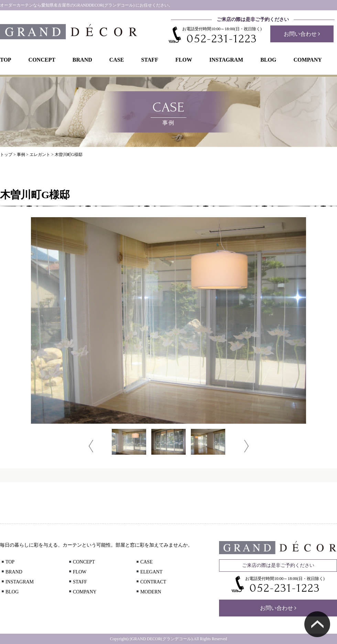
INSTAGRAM (226, 60)
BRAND (82, 60)
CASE (117, 60)
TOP (6, 60)
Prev (91, 446)
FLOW (184, 60)
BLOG (268, 60)
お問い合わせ (302, 34)
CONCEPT (42, 60)
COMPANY (307, 60)
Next (246, 446)
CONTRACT (151, 582)
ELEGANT (149, 572)
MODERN (148, 592)
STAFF (149, 60)
